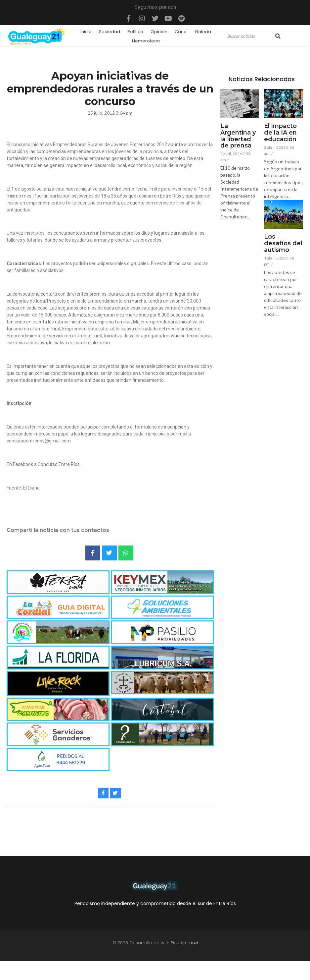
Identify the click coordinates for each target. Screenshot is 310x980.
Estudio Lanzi (184, 943)
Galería (203, 32)
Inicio (86, 32)
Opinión (159, 32)
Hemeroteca (146, 41)
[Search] (250, 36)
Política (135, 32)
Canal (181, 32)
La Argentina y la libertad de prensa (238, 136)
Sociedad (110, 32)
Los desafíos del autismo (283, 243)
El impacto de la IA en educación (280, 133)
